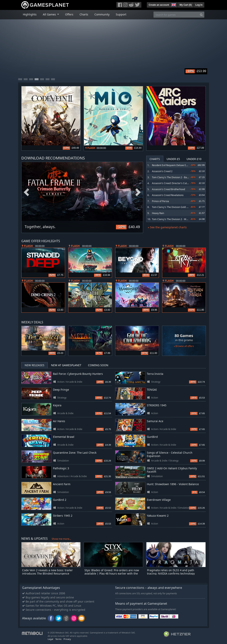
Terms (58, 639)
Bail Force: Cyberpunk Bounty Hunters (78, 374)
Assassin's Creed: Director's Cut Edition (173, 183)
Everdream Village (159, 500)
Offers (69, 14)
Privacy (67, 639)
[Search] (201, 15)
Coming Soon (98, 365)
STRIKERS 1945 (157, 405)
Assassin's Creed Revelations (168, 195)
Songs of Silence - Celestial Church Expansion (170, 454)
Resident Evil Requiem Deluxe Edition (172, 165)
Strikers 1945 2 (63, 516)
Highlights (30, 14)
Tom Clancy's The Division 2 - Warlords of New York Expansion (186, 219)
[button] (173, 4)
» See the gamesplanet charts (167, 227)
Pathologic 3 (61, 468)
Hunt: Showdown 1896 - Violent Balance (173, 484)
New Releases (35, 365)
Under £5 (173, 159)
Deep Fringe (61, 390)
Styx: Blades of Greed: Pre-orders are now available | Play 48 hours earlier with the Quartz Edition (112, 573)
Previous (26, 192)
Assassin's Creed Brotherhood (168, 189)
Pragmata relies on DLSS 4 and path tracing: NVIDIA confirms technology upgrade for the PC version (171, 573)
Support (121, 14)
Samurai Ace (155, 421)
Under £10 (194, 159)
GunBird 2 (60, 500)
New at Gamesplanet (66, 365)
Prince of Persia (160, 201)
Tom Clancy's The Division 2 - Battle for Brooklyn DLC (181, 177)
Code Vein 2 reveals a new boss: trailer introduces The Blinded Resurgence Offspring (47, 573)
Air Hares (59, 421)
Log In (199, 5)
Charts (84, 14)
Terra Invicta (155, 374)
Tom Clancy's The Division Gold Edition (173, 207)
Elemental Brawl (64, 437)
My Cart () (186, 5)
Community (102, 14)
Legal (50, 639)
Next (138, 192)
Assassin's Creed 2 (162, 171)
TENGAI (152, 390)
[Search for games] (176, 15)
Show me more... (61, 539)
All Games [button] (50, 14)
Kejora (57, 405)
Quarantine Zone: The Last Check (75, 453)
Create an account (159, 5)
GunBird (152, 437)
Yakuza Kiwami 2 (158, 516)
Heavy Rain (158, 213)
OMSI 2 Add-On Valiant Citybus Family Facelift (172, 470)
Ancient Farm (62, 484)
